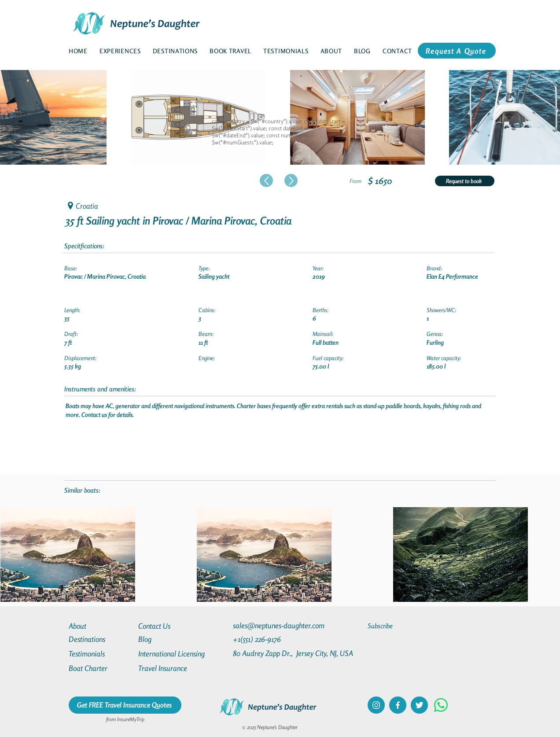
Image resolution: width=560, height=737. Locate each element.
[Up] (266, 181)
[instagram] (376, 705)
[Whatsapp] (441, 705)
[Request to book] (465, 181)
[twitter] (419, 705)
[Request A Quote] (457, 51)
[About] (100, 626)
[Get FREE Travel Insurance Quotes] (125, 705)
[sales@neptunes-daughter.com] (280, 625)
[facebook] (398, 705)
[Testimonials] (100, 654)
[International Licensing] (178, 654)
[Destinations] (100, 639)
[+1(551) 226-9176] (274, 639)
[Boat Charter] (100, 668)
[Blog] (170, 639)
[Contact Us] (170, 626)
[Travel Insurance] (170, 668)
